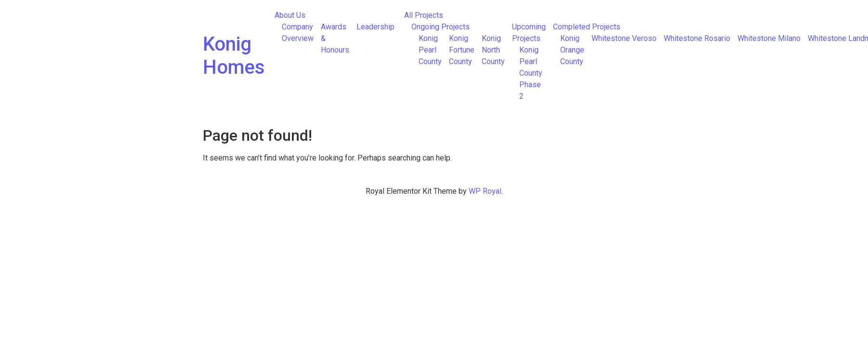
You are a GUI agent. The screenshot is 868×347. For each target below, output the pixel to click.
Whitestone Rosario (697, 38)
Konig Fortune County (462, 50)
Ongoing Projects (441, 27)
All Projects (424, 15)
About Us (290, 15)
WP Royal (485, 191)
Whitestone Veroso (624, 38)
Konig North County (493, 50)
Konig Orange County (572, 50)
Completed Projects (587, 27)
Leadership (375, 27)
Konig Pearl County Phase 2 (531, 73)
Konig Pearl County (430, 50)
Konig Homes (234, 56)
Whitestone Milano (769, 38)
